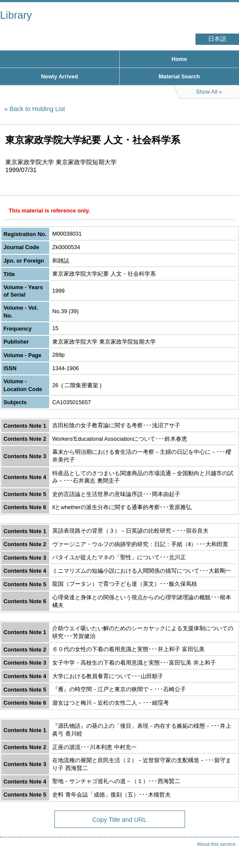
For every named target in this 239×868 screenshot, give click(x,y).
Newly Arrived (59, 76)
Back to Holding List (37, 109)
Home (179, 59)
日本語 (217, 39)
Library (16, 15)
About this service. (217, 844)
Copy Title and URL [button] (119, 820)
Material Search (179, 76)
